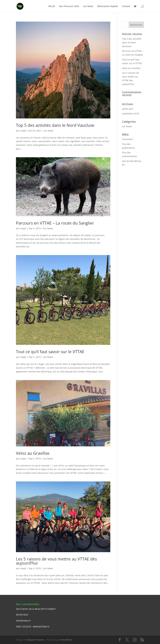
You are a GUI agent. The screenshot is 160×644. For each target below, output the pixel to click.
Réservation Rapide (107, 6)
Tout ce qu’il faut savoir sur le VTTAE (50, 352)
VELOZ (52, 6)
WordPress (66, 640)
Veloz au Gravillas (33, 453)
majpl (23, 131)
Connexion (128, 139)
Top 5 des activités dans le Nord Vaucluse (55, 125)
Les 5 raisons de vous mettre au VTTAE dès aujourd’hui (56, 561)
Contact (126, 6)
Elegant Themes (36, 640)
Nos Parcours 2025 (69, 6)
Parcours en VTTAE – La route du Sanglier (55, 223)
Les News (88, 6)
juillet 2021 (128, 109)
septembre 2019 (131, 114)
